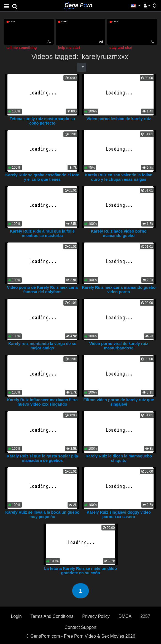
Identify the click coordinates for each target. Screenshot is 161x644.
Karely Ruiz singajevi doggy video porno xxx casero (119, 514)
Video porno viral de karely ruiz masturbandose (119, 346)
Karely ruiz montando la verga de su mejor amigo (42, 346)
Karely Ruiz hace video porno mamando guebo (119, 233)
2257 (145, 616)
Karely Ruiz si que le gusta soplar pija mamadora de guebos (42, 458)
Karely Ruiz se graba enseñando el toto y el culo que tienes (42, 177)
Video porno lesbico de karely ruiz (119, 119)
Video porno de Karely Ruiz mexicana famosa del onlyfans (42, 290)
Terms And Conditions (52, 616)
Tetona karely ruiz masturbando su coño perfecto (42, 121)
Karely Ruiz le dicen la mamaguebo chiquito (119, 458)
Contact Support (80, 627)
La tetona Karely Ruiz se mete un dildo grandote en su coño (80, 571)
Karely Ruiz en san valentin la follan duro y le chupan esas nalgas (119, 177)
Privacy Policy (96, 616)
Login (16, 616)
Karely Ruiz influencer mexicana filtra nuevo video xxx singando (42, 402)
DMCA (125, 616)
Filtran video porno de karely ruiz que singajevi (119, 402)
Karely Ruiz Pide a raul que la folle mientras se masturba (42, 233)
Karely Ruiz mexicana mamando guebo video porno (119, 290)
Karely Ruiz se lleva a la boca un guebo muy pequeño (42, 514)
